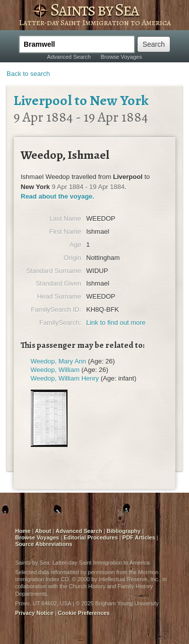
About (43, 531)
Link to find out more (116, 323)
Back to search (28, 74)
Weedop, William (55, 370)
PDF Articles (139, 537)
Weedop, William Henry (65, 378)
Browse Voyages (121, 57)
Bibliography (124, 531)
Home (23, 531)
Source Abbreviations (44, 544)
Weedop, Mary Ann (58, 361)
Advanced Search (69, 57)
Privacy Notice (34, 613)
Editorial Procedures (91, 537)
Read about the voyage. (57, 196)
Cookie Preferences (84, 613)
